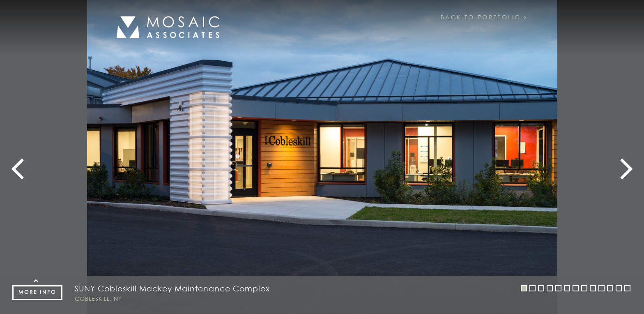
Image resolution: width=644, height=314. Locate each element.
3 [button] (541, 290)
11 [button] (610, 290)
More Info (37, 293)
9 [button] (593, 290)
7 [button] (576, 290)
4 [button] (550, 290)
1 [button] (524, 290)
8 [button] (584, 290)
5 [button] (559, 290)
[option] (322, 157)
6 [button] (567, 290)
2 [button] (533, 290)
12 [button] (619, 290)
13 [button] (628, 290)
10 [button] (602, 290)
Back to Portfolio (484, 18)
